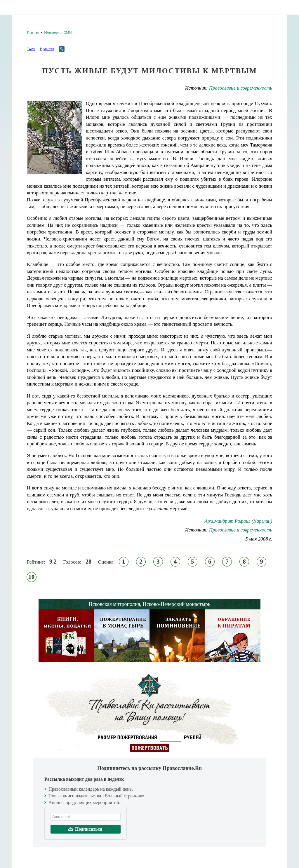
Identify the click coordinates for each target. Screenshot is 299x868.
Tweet (31, 49)
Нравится (47, 49)
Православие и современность (241, 88)
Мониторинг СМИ (58, 32)
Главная (33, 32)
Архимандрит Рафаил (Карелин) (238, 521)
